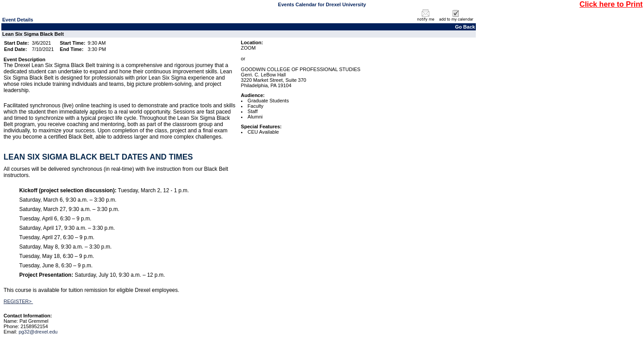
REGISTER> (18, 301)
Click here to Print (611, 4)
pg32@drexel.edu (38, 332)
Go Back (465, 27)
